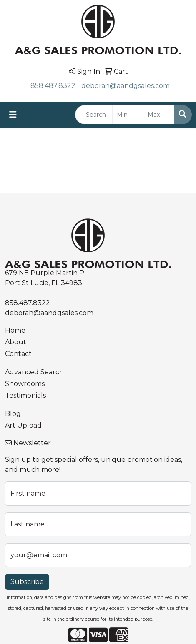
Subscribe (27, 582)
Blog (13, 414)
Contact (18, 354)
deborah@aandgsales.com (126, 86)
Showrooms (25, 384)
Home (15, 330)
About (16, 342)
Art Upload (23, 425)
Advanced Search (34, 372)
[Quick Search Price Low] (128, 115)
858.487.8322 (53, 86)
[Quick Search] (94, 115)
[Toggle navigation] (13, 115)
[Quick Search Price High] (159, 115)
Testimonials (25, 395)
